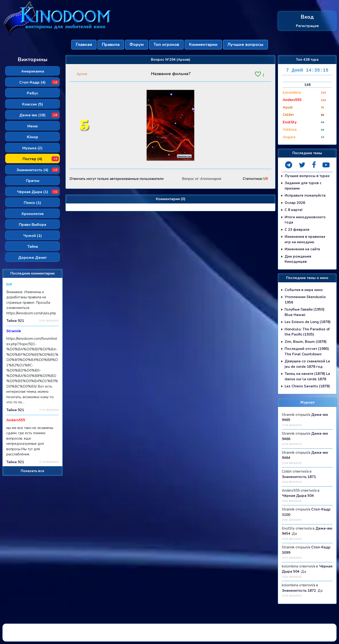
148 (307, 85)
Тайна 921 (15, 321)
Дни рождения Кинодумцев (298, 259)
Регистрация (307, 26)
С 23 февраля (297, 230)
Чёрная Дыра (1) (38, 192)
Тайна (33, 247)
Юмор (32, 137)
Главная (84, 45)
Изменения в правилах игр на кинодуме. (305, 239)
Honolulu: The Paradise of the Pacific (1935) (307, 332)
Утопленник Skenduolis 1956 (305, 300)
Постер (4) (41, 159)
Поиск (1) (32, 203)
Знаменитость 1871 (299, 477)
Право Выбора (32, 225)
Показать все (32, 471)
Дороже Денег (32, 258)
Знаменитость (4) (38, 170)
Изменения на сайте (302, 249)
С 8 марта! (294, 210)
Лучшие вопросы (245, 45)
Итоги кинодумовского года (305, 220)
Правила (111, 45)
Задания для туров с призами (303, 186)
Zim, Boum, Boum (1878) (306, 342)
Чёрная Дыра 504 (298, 496)
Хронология (32, 214)
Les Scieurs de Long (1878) (308, 322)
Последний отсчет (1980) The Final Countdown (307, 351)
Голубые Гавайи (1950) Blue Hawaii (305, 312)
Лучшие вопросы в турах (307, 176)
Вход (307, 17)
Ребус (32, 93)
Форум (137, 45)
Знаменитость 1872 (299, 591)
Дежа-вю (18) (39, 115)
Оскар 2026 (295, 203)
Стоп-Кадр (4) (39, 82)
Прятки (33, 181)
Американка (33, 71)
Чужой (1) (33, 236)
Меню (33, 126)
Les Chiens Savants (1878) (307, 386)
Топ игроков (166, 45)
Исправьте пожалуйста (305, 195)
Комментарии (203, 45)
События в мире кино (304, 290)
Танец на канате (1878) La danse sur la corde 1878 (307, 376)
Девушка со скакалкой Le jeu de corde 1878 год (307, 364)
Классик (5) (33, 104)
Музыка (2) (32, 148)
